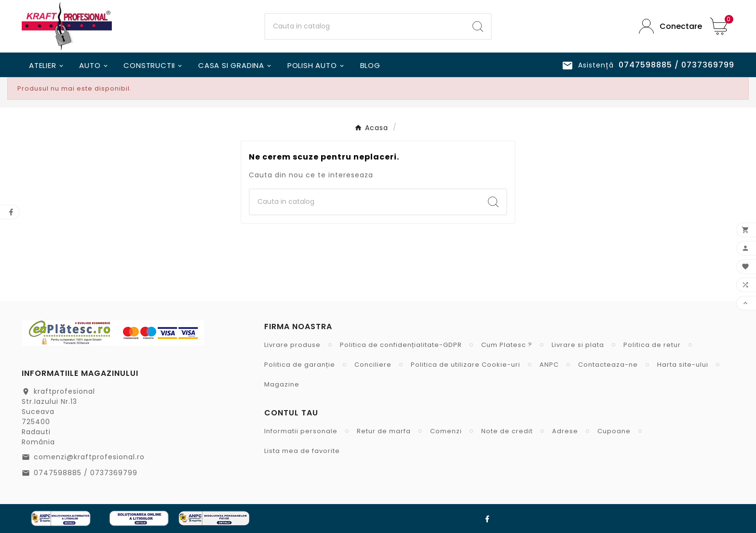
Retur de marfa (384, 431)
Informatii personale (301, 431)
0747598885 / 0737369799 (86, 473)
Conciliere (373, 365)
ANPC (549, 365)
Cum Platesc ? (507, 345)
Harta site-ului (683, 365)
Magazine (282, 384)
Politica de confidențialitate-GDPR (401, 345)
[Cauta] (365, 27)
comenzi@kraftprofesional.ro (89, 457)
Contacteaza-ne (608, 365)
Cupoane (614, 431)
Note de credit (507, 431)
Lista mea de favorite (302, 451)
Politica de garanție (300, 365)
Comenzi (446, 431)
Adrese (565, 431)
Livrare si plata (578, 345)
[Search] (478, 27)
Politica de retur (652, 345)
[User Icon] (667, 26)
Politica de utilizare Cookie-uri (466, 365)
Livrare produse (292, 345)
